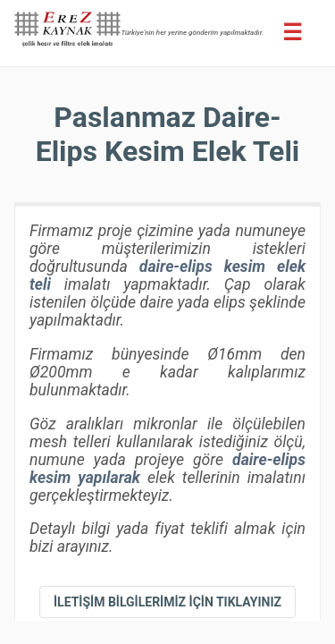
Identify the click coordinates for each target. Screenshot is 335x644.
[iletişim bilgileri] (167, 602)
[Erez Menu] (292, 33)
